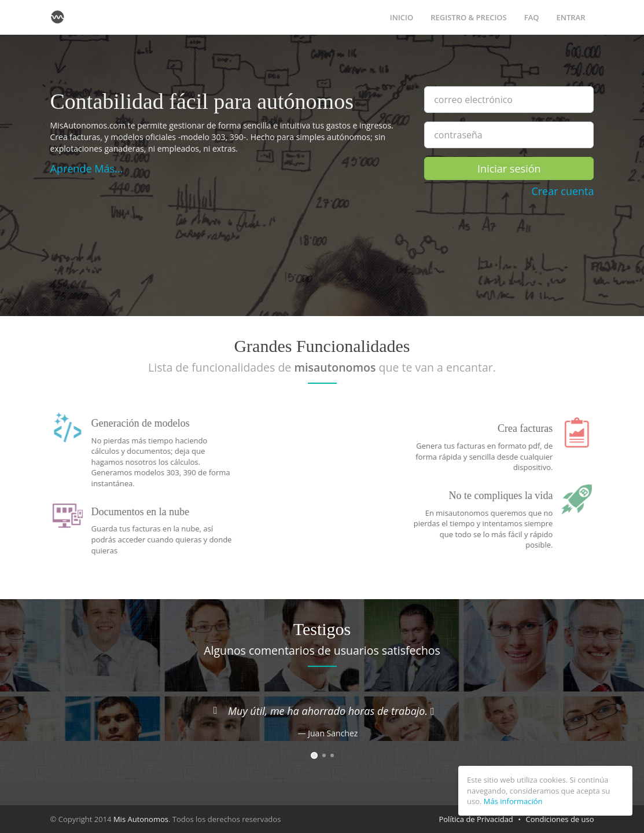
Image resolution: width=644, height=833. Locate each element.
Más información (513, 801)
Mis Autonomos (141, 819)
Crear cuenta (562, 191)
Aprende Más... (87, 168)
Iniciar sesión (509, 168)
